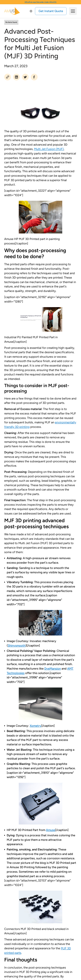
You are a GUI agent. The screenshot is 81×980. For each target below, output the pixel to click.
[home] (12, 11)
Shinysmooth (17, 645)
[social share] (8, 77)
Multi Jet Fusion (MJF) (49, 149)
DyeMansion (53, 668)
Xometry (35, 726)
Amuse (51, 830)
